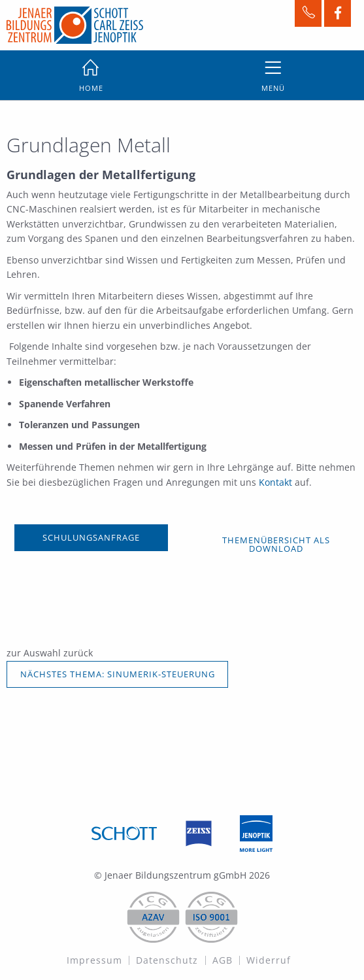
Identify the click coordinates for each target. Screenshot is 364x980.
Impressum (94, 960)
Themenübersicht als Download (276, 544)
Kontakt (277, 482)
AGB (223, 960)
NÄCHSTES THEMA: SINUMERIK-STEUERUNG (118, 674)
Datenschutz (167, 960)
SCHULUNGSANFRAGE (91, 537)
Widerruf (269, 960)
